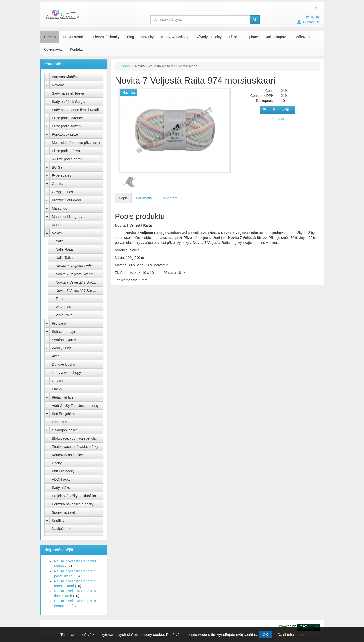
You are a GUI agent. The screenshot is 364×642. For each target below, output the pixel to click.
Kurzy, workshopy (175, 37)
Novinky (148, 37)
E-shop (50, 37)
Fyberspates (62, 175)
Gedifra (58, 184)
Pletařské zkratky (106, 37)
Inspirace (252, 37)
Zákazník (303, 37)
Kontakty (77, 49)
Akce (56, 356)
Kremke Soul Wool (66, 200)
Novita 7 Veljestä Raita (74, 266)
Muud (56, 225)
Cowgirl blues (62, 192)
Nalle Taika (64, 258)
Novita (57, 233)
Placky (57, 389)
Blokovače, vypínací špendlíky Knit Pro (78, 438)
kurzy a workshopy (66, 373)
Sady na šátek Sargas (69, 102)
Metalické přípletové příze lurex (76, 143)
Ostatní (58, 381)
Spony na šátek (64, 512)
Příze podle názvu (66, 151)
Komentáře (169, 198)
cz (317, 8)
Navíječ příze (62, 529)
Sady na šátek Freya (68, 93)
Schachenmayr (64, 332)
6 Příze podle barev (67, 159)
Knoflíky (58, 521)
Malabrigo (60, 208)
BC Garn (59, 167)
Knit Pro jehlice (64, 414)
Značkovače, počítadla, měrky (75, 447)
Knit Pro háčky (63, 471)
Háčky (57, 463)
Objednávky (53, 49)
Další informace (291, 634)
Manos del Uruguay (67, 217)
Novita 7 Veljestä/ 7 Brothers (78, 282)
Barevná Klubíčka (66, 77)
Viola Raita (64, 315)
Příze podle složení (67, 126)
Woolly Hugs (62, 348)
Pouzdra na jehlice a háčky (73, 504)
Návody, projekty (209, 37)
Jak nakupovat (277, 37)
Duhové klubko (64, 364)
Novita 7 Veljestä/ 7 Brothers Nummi (80, 291)
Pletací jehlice (63, 397)
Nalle (60, 241)
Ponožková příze (65, 134)
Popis (123, 198)
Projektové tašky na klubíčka (74, 496)
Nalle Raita (64, 249)
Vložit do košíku (277, 110)
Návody (58, 85)
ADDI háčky (61, 479)
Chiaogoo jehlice (65, 430)
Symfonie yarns (64, 340)
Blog (131, 37)
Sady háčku (61, 488)
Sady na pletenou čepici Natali (75, 110)
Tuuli (59, 299)
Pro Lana (59, 323)
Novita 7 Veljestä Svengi (74, 274)
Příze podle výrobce (67, 118)
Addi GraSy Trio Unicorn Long (75, 406)
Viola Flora (64, 307)
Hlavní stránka (74, 37)
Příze (233, 37)
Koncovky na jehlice (67, 455)
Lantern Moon (63, 422)
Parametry (144, 198)
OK (265, 634)
